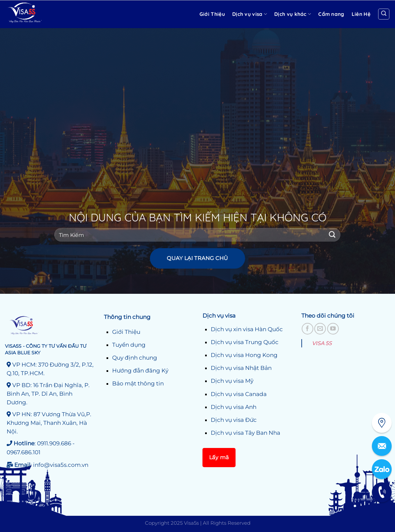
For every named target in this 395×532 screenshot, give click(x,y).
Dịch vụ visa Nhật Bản (241, 368)
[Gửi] (332, 235)
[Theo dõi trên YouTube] (333, 329)
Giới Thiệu (126, 332)
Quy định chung (135, 358)
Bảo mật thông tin (138, 383)
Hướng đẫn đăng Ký (140, 371)
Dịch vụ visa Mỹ (232, 381)
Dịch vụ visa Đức (234, 420)
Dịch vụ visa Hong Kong (244, 355)
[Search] (384, 14)
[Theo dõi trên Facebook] (307, 329)
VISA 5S (322, 343)
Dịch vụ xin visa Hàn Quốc (247, 329)
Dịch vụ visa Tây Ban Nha (245, 433)
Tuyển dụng (129, 345)
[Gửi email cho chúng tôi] (320, 329)
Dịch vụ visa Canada (239, 394)
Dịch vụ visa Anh (234, 407)
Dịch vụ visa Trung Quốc (245, 342)
